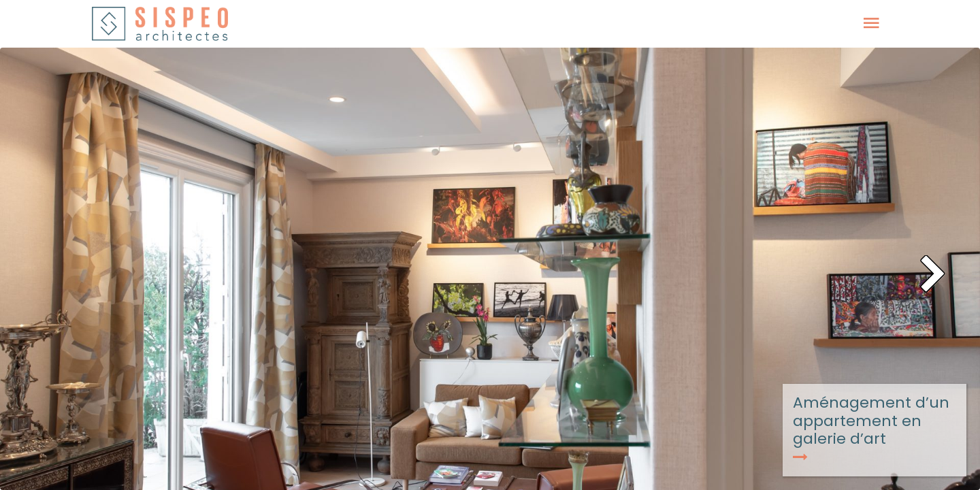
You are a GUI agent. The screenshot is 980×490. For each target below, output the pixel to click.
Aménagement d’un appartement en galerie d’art (871, 428)
